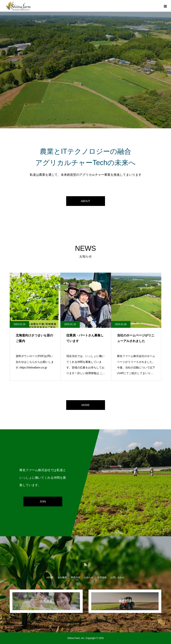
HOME (50, 577)
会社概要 (62, 577)
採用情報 (102, 577)
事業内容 (76, 577)
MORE (86, 405)
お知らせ (89, 577)
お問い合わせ (117, 577)
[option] (85, 70)
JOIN (43, 502)
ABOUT (85, 201)
